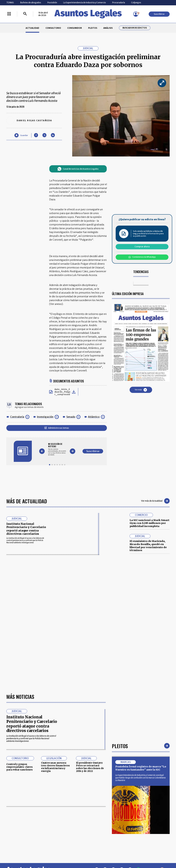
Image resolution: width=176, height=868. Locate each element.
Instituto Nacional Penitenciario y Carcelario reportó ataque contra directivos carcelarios (26, 529)
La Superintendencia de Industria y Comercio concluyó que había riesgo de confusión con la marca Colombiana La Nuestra (141, 778)
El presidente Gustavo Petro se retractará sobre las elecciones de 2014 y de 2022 (90, 767)
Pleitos (120, 746)
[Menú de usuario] (136, 14)
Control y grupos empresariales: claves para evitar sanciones (20, 767)
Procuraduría (119, 2)
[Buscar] (25, 14)
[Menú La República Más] (9, 14)
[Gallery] (57, 449)
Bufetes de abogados (31, 2)
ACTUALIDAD (32, 28)
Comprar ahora (142, 246)
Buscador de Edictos (135, 28)
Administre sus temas (57, 428)
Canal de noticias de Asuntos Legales (78, 169)
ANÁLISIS (108, 28)
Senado (71, 417)
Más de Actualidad (27, 501)
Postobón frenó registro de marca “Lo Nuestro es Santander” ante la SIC (141, 768)
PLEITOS (93, 28)
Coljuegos (136, 2)
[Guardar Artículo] (21, 135)
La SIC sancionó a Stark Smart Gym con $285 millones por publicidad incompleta (149, 523)
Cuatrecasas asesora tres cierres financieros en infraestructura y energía (55, 767)
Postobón (52, 2)
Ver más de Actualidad (155, 501)
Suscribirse (159, 14)
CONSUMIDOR (75, 28)
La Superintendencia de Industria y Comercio (85, 2)
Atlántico (94, 417)
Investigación (45, 417)
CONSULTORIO (53, 28)
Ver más (141, 390)
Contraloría (17, 417)
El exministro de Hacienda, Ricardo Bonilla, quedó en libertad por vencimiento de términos (148, 546)
